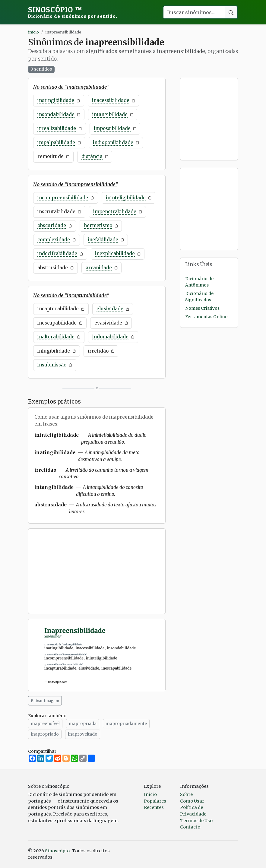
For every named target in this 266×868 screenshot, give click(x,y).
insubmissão (52, 365)
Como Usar (192, 801)
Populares (155, 801)
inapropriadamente (126, 724)
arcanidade (99, 268)
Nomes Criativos (202, 308)
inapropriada (83, 724)
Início (150, 794)
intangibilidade (110, 114)
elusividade (110, 309)
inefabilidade (103, 240)
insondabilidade (56, 114)
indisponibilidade (113, 143)
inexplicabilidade (115, 253)
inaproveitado (83, 734)
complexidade (54, 240)
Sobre (186, 794)
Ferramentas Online (206, 317)
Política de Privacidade (193, 811)
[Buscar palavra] (194, 12)
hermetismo (98, 225)
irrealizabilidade (57, 128)
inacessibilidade (111, 100)
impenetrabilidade (115, 212)
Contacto (190, 827)
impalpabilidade (56, 143)
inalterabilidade (56, 337)
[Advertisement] (97, 571)
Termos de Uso (196, 821)
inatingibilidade (56, 100)
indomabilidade (110, 337)
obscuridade (52, 225)
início (33, 32)
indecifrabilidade (57, 253)
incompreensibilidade (63, 198)
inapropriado (45, 734)
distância (92, 156)
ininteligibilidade (126, 198)
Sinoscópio (73, 12)
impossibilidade (112, 128)
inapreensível (45, 724)
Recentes (154, 807)
